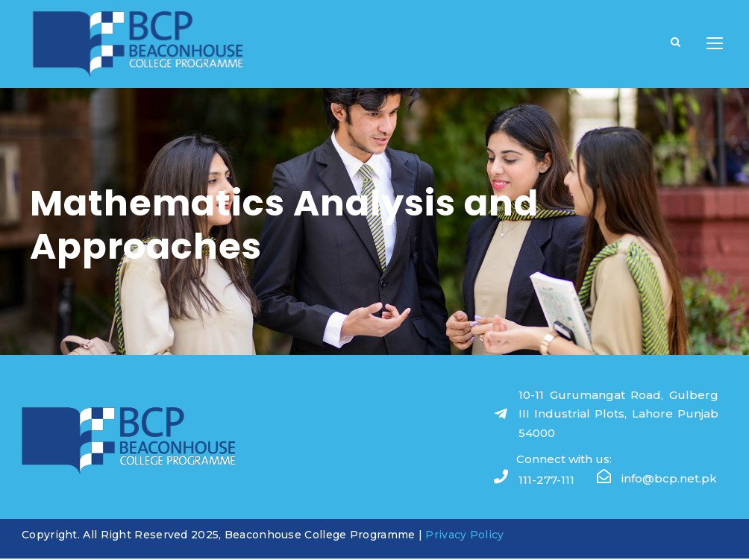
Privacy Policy (464, 535)
